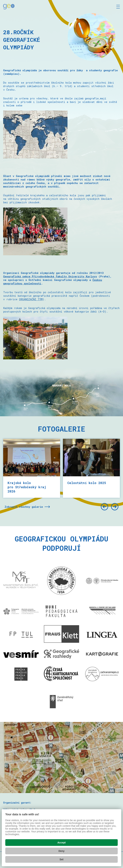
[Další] (115, 507)
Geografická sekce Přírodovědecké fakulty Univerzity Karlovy (50, 276)
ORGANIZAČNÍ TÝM (31, 299)
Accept (62, 843)
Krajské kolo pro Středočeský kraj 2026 (27, 487)
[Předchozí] (104, 507)
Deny (61, 851)
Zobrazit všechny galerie (24, 507)
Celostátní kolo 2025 (87, 483)
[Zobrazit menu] (118, 7)
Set (61, 859)
